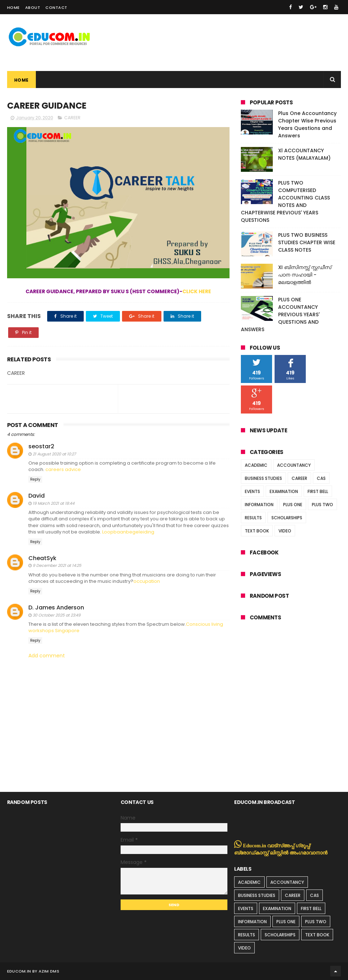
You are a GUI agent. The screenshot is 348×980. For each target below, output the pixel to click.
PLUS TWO (322, 505)
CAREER (72, 118)
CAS (321, 478)
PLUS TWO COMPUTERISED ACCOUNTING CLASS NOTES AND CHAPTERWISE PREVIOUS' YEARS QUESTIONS (285, 201)
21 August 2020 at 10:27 (54, 454)
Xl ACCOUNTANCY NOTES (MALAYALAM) (304, 154)
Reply (35, 479)
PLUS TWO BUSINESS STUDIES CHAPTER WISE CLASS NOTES (307, 242)
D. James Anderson (56, 607)
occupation (147, 581)
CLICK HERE (197, 291)
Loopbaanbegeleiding (128, 532)
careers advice (63, 469)
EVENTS (252, 491)
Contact (56, 7)
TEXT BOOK (257, 531)
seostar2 (41, 446)
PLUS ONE (293, 505)
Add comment (47, 656)
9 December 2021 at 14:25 (57, 565)
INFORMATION (259, 505)
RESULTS (253, 518)
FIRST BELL (318, 491)
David (37, 496)
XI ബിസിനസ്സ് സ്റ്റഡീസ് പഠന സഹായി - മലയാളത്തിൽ (305, 275)
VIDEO (285, 531)
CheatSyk (42, 558)
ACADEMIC (256, 465)
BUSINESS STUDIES (263, 478)
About (33, 7)
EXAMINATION (284, 491)
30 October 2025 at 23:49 (57, 615)
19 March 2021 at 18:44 (54, 503)
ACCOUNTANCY (294, 465)
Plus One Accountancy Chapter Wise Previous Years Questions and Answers (307, 124)
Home (13, 7)
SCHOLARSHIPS (287, 518)
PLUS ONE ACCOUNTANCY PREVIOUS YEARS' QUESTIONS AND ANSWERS (280, 314)
